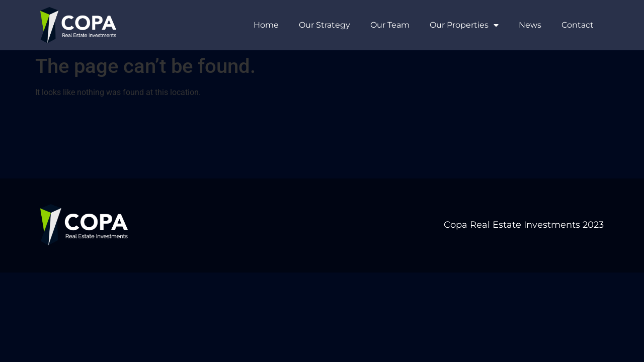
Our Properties (464, 25)
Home (266, 25)
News (530, 25)
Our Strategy (325, 25)
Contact (578, 25)
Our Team (390, 25)
